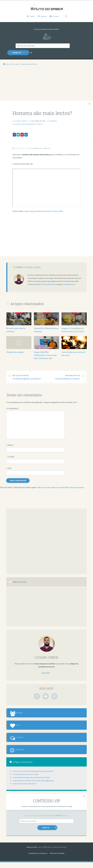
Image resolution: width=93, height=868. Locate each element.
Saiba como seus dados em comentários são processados (60, 483)
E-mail (12, 452)
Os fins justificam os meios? (65, 372)
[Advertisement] (46, 80)
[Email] (34, 46)
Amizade (23, 709)
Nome (11, 440)
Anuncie (44, 16)
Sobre (32, 16)
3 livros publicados (47, 280)
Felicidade (23, 754)
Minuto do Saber (32, 853)
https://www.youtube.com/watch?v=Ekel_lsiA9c (44, 207)
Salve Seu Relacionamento (25, 120)
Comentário (14, 404)
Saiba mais (46, 668)
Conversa (23, 739)
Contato (56, 16)
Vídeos (40, 120)
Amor (21, 724)
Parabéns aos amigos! (15, 347)
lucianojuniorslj (69, 280)
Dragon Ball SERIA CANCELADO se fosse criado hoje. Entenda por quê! (45, 351)
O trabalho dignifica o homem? (28, 372)
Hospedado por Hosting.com (38, 859)
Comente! (53, 116)
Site (10, 464)
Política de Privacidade (57, 859)
